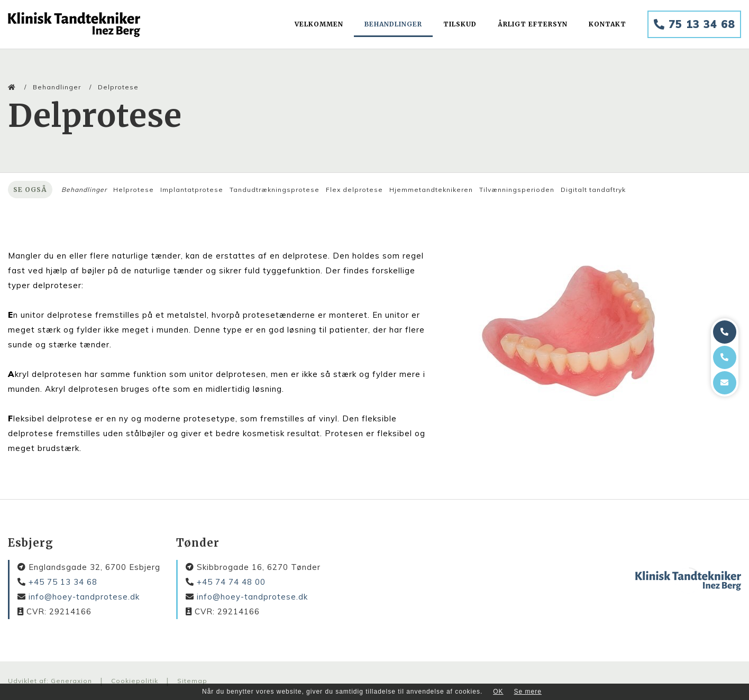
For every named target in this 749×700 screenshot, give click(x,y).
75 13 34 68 (694, 24)
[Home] (74, 25)
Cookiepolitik (135, 681)
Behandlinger (57, 87)
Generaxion (71, 681)
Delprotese (118, 87)
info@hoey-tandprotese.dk (84, 597)
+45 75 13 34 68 (63, 582)
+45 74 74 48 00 (231, 582)
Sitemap (192, 681)
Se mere (528, 692)
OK (498, 692)
